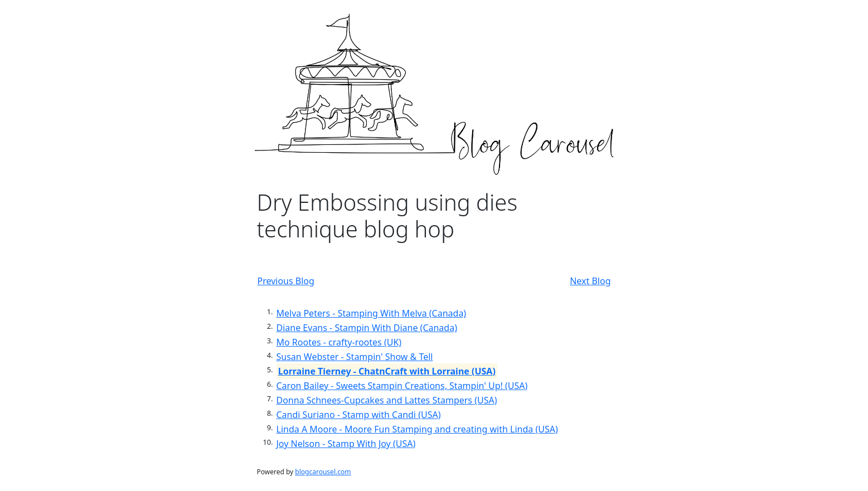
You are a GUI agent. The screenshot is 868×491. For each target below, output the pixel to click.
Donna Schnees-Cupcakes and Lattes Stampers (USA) (387, 400)
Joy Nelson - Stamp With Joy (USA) (346, 444)
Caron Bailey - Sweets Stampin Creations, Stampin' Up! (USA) (402, 386)
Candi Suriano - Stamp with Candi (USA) (359, 415)
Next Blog (590, 281)
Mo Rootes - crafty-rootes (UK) (339, 342)
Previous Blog (286, 281)
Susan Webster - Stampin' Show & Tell (355, 357)
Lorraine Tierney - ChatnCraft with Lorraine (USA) (387, 371)
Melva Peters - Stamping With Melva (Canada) (372, 313)
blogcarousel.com (323, 472)
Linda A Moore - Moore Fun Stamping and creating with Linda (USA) (417, 429)
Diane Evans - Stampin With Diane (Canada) (367, 328)
